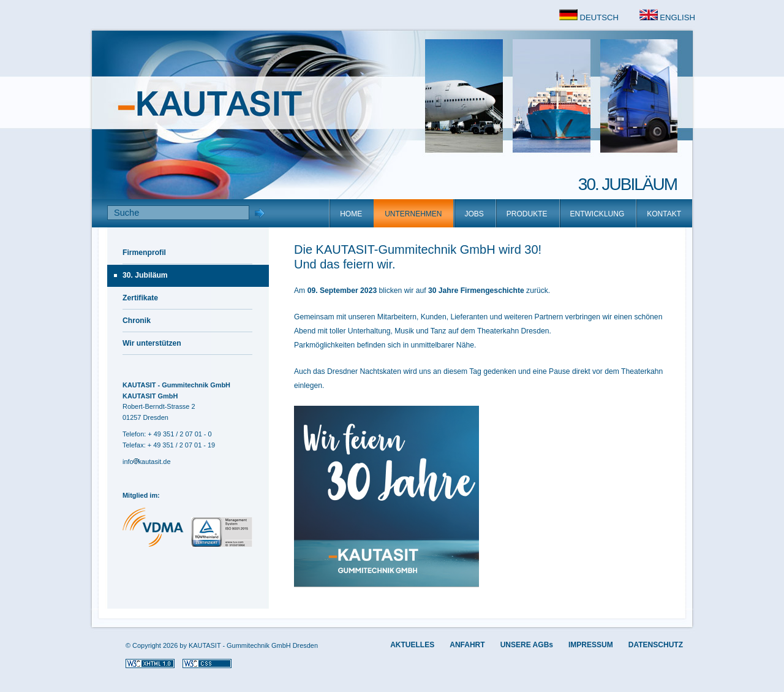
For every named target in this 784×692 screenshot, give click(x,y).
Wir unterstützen (152, 343)
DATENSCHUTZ (656, 645)
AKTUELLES (412, 645)
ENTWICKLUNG (597, 214)
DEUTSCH (589, 17)
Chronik (137, 321)
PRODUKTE (527, 214)
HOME (351, 214)
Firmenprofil (144, 253)
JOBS (474, 214)
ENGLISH (667, 17)
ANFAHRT (467, 645)
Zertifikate (140, 298)
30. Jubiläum (145, 275)
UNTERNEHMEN (413, 214)
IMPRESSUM (591, 645)
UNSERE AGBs (527, 645)
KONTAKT (664, 214)
